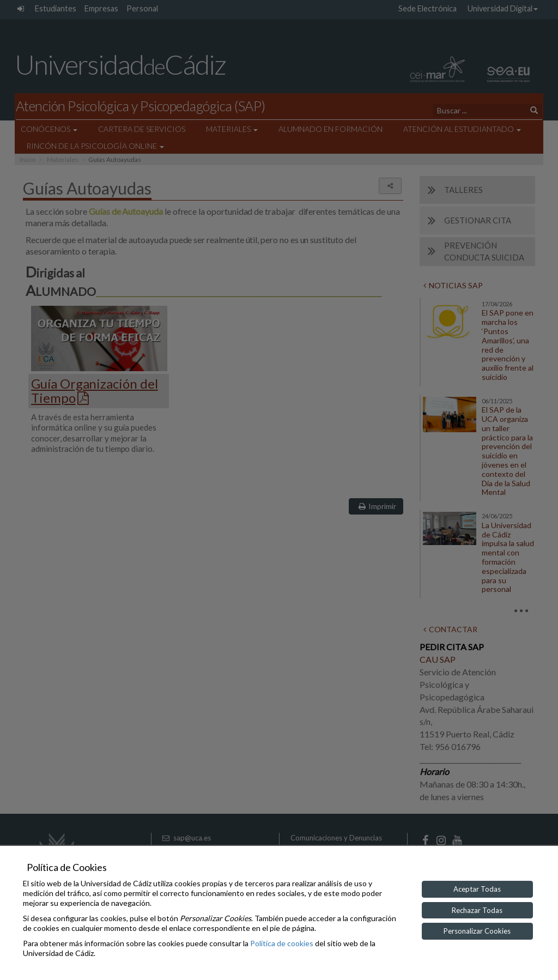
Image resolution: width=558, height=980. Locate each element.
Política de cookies (282, 943)
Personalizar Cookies (477, 931)
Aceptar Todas (477, 889)
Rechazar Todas (477, 910)
